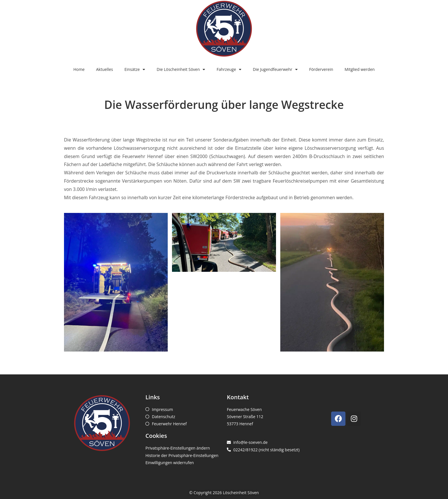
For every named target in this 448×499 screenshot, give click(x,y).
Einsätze (135, 69)
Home (79, 69)
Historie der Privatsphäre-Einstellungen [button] (182, 455)
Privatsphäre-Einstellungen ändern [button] (178, 448)
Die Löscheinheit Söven (181, 69)
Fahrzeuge (229, 69)
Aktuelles (104, 69)
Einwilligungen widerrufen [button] (170, 463)
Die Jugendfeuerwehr (275, 69)
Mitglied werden (360, 69)
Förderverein (321, 69)
